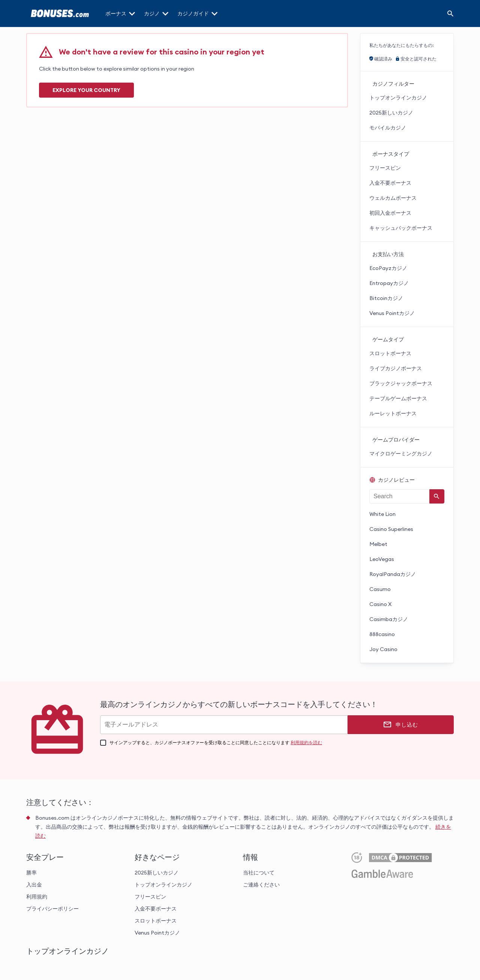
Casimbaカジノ (389, 619)
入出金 (34, 885)
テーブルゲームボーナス (398, 398)
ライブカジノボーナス (396, 368)
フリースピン (385, 168)
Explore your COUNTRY (86, 90)
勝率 (31, 873)
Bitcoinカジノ (386, 298)
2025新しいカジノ (391, 113)
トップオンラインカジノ (398, 98)
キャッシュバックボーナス (401, 228)
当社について (259, 873)
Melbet (378, 544)
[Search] (451, 14)
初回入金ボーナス (390, 213)
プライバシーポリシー (52, 909)
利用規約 (37, 897)
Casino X (380, 604)
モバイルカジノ (388, 128)
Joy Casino (383, 649)
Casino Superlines (391, 529)
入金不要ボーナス (390, 183)
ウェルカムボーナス (393, 198)
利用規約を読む (306, 743)
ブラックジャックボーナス (401, 383)
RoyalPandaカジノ (393, 574)
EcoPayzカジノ (388, 268)
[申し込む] (401, 725)
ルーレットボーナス (393, 413)
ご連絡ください (261, 885)
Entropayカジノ (389, 283)
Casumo (380, 589)
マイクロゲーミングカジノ (401, 454)
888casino (382, 634)
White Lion (382, 514)
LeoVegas (382, 559)
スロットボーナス (390, 353)
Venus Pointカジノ (392, 313)
